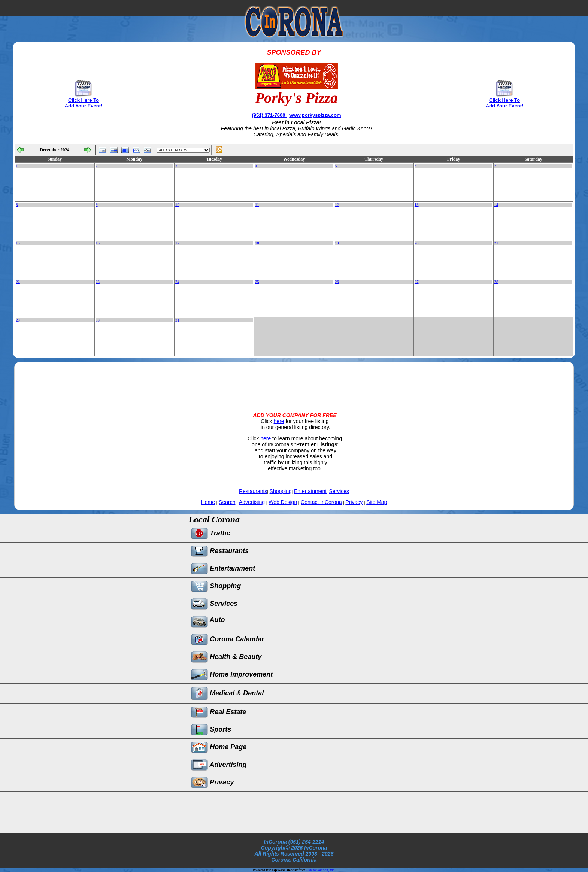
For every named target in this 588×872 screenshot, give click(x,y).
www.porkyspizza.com (315, 115)
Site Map (377, 502)
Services (339, 491)
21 (496, 243)
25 (257, 282)
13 (417, 205)
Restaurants (253, 491)
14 (496, 205)
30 (98, 320)
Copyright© (275, 848)
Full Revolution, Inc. (321, 870)
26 (337, 282)
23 (98, 282)
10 (177, 205)
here (279, 421)
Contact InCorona (321, 502)
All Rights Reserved (279, 854)
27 (417, 282)
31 (177, 320)
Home (208, 502)
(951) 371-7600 (269, 115)
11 (257, 205)
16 (98, 243)
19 (337, 243)
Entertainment (310, 491)
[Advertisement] (294, 381)
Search (227, 502)
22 (18, 282)
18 (257, 243)
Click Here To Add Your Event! (84, 103)
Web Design (283, 502)
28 (496, 282)
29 (18, 320)
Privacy (354, 502)
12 (337, 205)
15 (18, 243)
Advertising (252, 502)
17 (177, 243)
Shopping (281, 491)
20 (417, 243)
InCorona (275, 842)
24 (177, 282)
